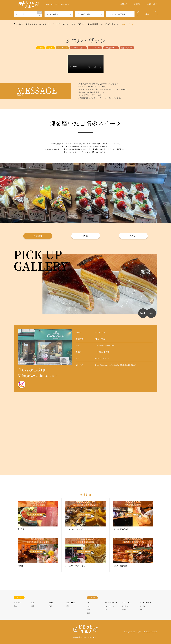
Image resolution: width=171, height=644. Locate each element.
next (151, 313)
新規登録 (137, 4)
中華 (88, 609)
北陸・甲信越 (71, 603)
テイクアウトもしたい (78, 48)
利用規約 (124, 4)
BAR (88, 603)
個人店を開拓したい (111, 48)
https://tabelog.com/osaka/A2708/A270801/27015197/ (116, 365)
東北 (15, 606)
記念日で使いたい (127, 48)
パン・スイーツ (62, 48)
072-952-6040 (34, 370)
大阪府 (41, 48)
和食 (106, 609)
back (143, 313)
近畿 (50, 48)
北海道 (51, 603)
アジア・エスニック (111, 603)
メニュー (133, 236)
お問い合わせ (152, 4)
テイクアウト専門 (145, 603)
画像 (85, 236)
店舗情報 (38, 236)
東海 (33, 606)
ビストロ (125, 606)
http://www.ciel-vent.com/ (40, 375)
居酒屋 (124, 609)
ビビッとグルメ (137, 632)
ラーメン (143, 606)
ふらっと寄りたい (95, 48)
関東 (68, 606)
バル (88, 606)
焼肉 (88, 613)
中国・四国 (17, 603)
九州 (33, 603)
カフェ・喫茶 (126, 603)
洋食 (141, 609)
